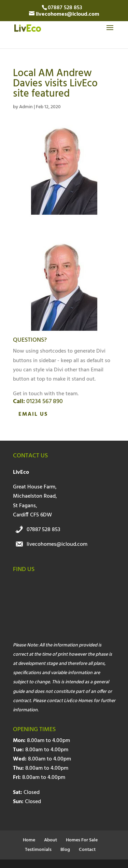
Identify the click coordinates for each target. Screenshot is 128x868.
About (51, 840)
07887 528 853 (44, 530)
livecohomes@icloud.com (57, 544)
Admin (26, 107)
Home (29, 840)
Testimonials (38, 850)
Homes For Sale (82, 840)
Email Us (33, 414)
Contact (87, 850)
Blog (65, 850)
